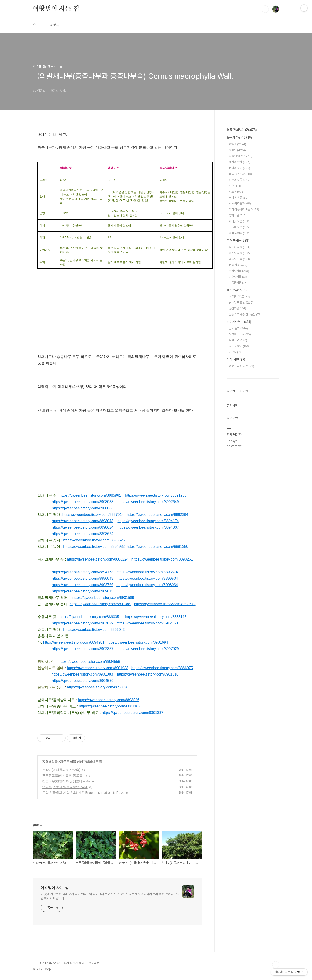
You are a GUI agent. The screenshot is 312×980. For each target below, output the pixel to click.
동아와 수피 (240, 168)
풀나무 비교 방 (241, 303)
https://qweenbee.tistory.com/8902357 (83, 649)
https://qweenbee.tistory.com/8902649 (148, 502)
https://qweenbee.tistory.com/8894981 (74, 642)
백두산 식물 (240, 247)
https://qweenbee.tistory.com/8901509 (103, 598)
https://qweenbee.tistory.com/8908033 (83, 502)
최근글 (231, 391)
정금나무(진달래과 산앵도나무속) (66, 781)
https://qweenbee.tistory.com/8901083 (98, 668)
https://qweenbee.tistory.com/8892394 (157, 515)
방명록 (55, 25)
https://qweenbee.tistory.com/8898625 (94, 540)
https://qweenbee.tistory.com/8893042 (94, 630)
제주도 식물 (68, 762)
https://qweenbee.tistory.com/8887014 (93, 515)
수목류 (238, 150)
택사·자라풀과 (240, 203)
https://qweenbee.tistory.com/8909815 (83, 591)
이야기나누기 (239, 322)
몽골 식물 (238, 265)
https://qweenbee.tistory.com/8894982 (94, 546)
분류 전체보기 (242, 130)
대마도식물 (238, 277)
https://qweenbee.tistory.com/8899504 (147, 578)
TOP (276, 965)
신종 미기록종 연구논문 (245, 314)
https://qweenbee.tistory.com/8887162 (110, 706)
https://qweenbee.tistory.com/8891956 (156, 495)
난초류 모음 (239, 227)
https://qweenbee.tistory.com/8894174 (148, 521)
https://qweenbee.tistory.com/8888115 (156, 617)
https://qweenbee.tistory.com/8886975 (162, 668)
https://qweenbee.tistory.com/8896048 (83, 578)
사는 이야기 (239, 346)
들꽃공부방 (238, 290)
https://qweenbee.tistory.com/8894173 (83, 572)
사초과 (237, 192)
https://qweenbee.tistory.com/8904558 (89, 662)
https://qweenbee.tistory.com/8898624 (83, 527)
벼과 (235, 186)
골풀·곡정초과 (240, 174)
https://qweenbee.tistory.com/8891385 (100, 604)
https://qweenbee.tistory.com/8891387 (132, 713)
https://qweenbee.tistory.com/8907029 (83, 623)
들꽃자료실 (239, 138)
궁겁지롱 (237, 308)
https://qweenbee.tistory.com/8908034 (147, 585)
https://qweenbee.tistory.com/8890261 (162, 559)
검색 (265, 9)
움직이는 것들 (240, 334)
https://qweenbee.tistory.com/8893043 (83, 521)
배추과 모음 (240, 180)
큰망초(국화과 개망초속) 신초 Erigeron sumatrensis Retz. (83, 793)
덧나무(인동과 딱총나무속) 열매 (65, 787)
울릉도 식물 (239, 259)
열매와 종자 (240, 162)
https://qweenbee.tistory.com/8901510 (148, 674)
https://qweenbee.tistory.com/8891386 (157, 546)
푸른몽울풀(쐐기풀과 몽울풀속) (64, 776)
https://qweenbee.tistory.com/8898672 (165, 604)
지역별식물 (50, 762)
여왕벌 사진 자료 (241, 366)
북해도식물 (239, 271)
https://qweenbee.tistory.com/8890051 (90, 617)
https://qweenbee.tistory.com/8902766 (83, 585)
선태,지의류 (239, 198)
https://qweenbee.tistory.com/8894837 (148, 527)
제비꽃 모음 (239, 221)
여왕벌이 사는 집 (56, 9)
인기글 (244, 391)
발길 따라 (238, 340)
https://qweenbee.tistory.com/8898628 (98, 687)
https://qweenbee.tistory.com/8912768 (147, 623)
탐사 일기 (238, 328)
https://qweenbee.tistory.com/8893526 (109, 700)
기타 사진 (236, 359)
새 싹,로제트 (241, 156)
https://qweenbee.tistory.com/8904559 (83, 681)
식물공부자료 (240, 297)
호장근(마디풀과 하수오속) (61, 770)
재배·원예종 (239, 233)
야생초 (237, 144)
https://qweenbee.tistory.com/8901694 (137, 642)
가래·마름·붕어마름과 (244, 209)
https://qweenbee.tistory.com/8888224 (98, 559)
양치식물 (238, 215)
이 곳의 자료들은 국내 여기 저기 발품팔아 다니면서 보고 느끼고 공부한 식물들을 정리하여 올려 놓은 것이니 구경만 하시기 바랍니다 (110, 896)
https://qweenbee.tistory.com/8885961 (90, 495)
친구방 (236, 352)
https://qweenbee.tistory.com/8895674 (147, 572)
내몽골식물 (238, 283)
